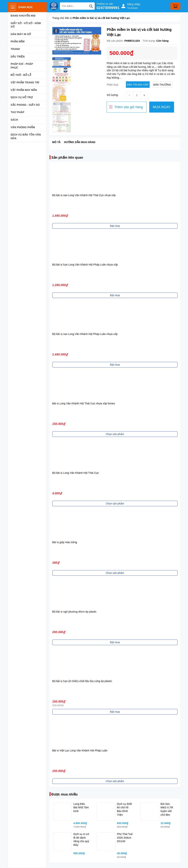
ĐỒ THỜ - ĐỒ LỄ (21, 75)
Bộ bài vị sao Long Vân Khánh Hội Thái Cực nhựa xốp (84, 195)
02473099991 (108, 8)
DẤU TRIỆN (18, 57)
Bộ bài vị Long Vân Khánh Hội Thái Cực (76, 473)
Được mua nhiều (65, 794)
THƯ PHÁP (17, 112)
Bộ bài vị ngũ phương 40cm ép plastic (74, 612)
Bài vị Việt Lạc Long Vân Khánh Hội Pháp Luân (80, 750)
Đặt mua (115, 226)
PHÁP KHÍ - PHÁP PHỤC (22, 66)
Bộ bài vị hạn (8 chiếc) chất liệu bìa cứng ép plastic (82, 681)
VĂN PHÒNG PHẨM (23, 127)
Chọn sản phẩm (115, 434)
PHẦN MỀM (18, 41)
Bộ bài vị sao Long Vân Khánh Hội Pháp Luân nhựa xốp (85, 334)
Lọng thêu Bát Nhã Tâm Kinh (81, 807)
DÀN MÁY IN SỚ (21, 34)
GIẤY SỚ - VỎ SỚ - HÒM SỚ (26, 25)
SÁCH (14, 120)
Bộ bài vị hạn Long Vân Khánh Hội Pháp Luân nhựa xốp (85, 265)
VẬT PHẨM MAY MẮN (24, 90)
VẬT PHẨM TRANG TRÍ (25, 82)
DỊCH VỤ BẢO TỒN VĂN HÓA (26, 136)
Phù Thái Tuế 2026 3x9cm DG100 (125, 838)
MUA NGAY (162, 107)
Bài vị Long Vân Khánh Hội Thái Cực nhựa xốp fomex (84, 403)
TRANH (15, 49)
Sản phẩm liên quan (67, 158)
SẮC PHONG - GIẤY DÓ (25, 105)
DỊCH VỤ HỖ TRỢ (22, 97)
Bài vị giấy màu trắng (65, 542)
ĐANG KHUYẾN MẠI (23, 16)
